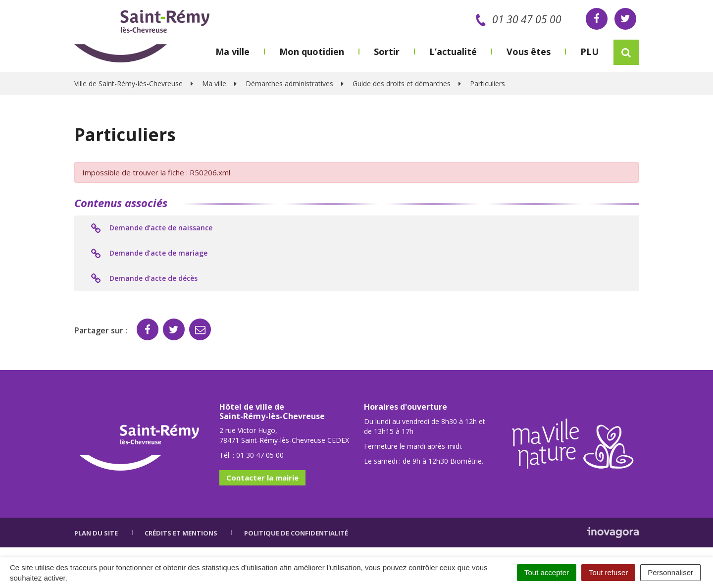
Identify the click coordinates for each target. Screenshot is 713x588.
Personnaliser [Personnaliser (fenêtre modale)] (670, 572)
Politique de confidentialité (296, 533)
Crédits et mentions (181, 533)
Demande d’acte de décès (143, 279)
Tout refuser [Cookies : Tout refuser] (608, 572)
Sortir (387, 52)
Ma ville (232, 52)
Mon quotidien (312, 52)
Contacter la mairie (262, 478)
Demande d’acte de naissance (151, 228)
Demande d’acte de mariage (148, 254)
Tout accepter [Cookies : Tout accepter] (547, 572)
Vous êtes (529, 52)
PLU (589, 52)
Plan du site (96, 533)
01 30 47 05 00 (517, 19)
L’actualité (453, 52)
